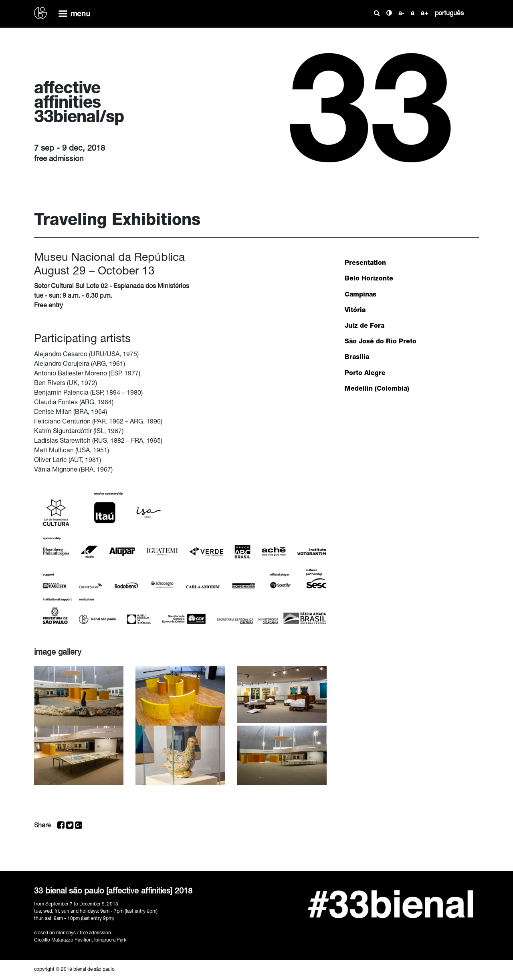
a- (401, 14)
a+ (425, 14)
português (449, 14)
